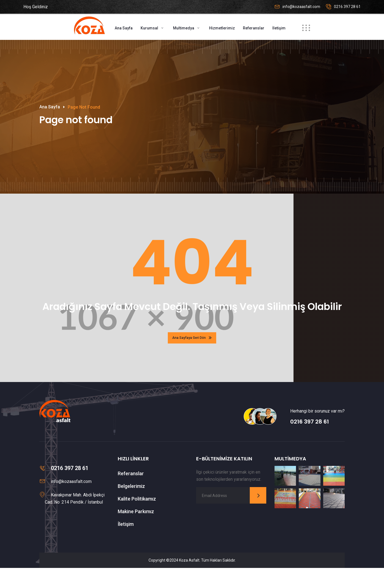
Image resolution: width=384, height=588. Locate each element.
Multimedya (184, 28)
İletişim (279, 28)
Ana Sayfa (124, 28)
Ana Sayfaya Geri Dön (192, 358)
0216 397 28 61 (347, 7)
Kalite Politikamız (137, 519)
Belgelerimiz (131, 506)
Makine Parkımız (136, 531)
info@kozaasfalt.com (301, 7)
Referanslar (254, 28)
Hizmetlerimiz (222, 28)
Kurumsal (149, 28)
